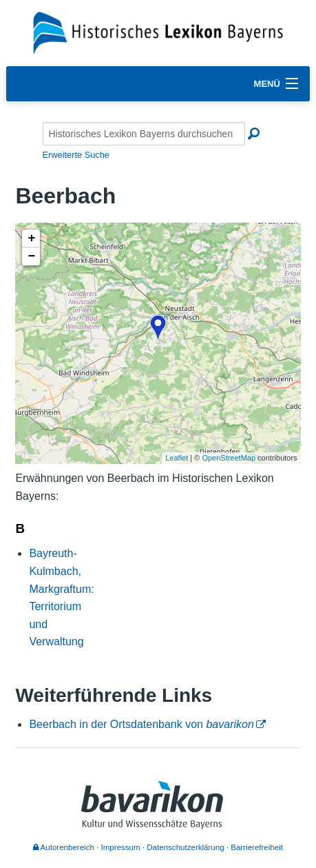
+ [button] (32, 239)
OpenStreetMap (229, 458)
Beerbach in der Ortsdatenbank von (141, 724)
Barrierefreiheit (257, 847)
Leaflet (177, 458)
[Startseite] (158, 32)
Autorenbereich (64, 847)
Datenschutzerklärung (185, 847)
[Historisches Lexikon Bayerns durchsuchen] (144, 134)
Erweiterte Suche (76, 155)
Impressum (121, 847)
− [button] (32, 256)
